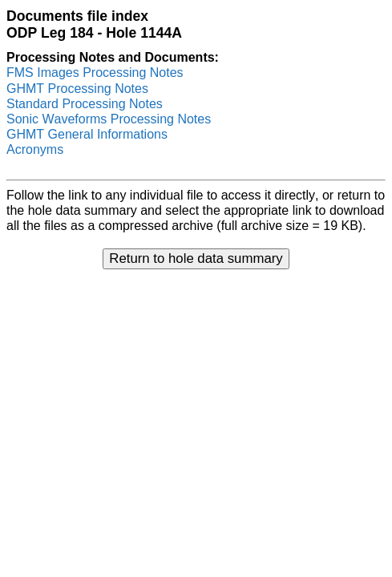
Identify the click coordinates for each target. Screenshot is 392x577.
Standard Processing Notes (85, 104)
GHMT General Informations (87, 134)
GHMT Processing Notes (77, 89)
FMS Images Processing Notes (95, 73)
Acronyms (35, 149)
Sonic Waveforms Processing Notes (109, 119)
